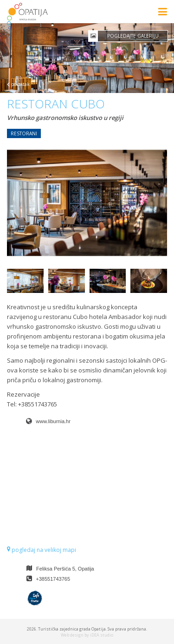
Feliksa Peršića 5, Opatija (65, 569)
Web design (72, 635)
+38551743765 (53, 579)
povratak (18, 84)
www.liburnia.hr (53, 421)
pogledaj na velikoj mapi (42, 550)
